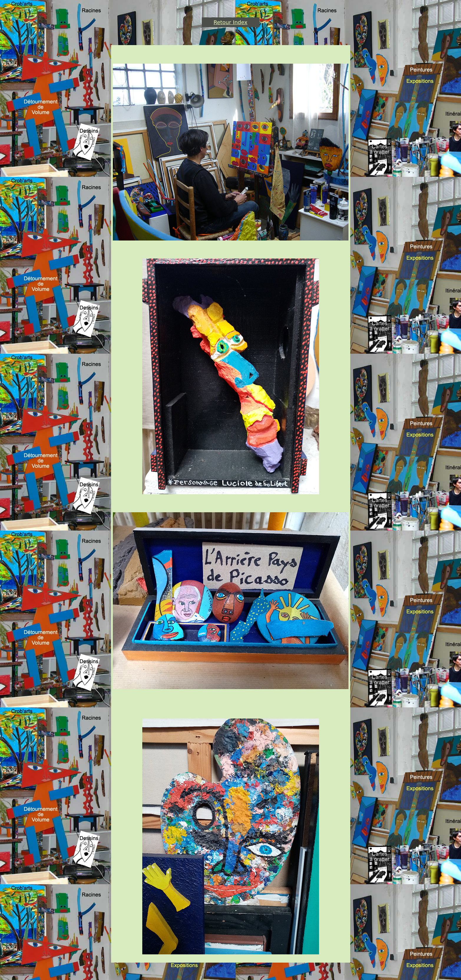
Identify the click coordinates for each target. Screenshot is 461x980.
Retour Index (230, 22)
